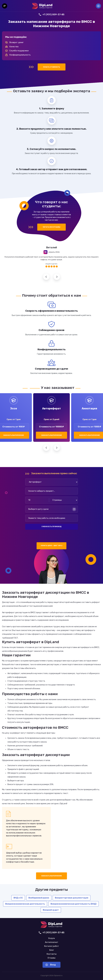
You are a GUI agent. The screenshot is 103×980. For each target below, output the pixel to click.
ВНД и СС (18, 898)
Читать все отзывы (51, 227)
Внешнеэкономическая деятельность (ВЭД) (74, 904)
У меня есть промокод (51, 527)
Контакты (52, 954)
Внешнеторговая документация (72, 898)
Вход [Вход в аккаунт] (98, 6)
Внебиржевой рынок (39, 898)
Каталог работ (51, 946)
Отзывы (51, 958)
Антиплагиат (52, 942)
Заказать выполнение (51, 435)
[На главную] (42, 6)
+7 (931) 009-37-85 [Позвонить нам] (52, 14)
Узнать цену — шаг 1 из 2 (52, 546)
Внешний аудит (51, 910)
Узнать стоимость (52, 67)
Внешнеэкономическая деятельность (25, 904)
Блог (52, 950)
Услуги (51, 938)
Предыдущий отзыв (46, 277)
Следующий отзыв (57, 277)
